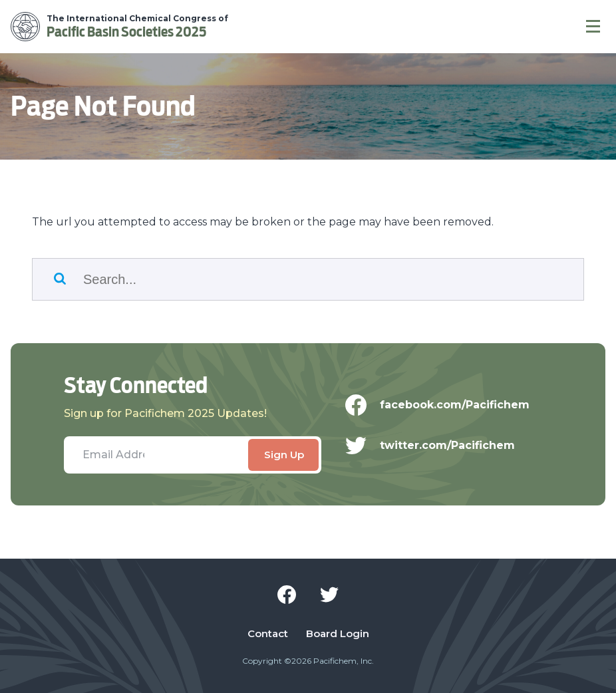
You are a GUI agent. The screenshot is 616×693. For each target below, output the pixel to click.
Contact (268, 634)
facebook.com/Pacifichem (446, 405)
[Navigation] (593, 27)
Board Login (338, 634)
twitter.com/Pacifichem (439, 446)
